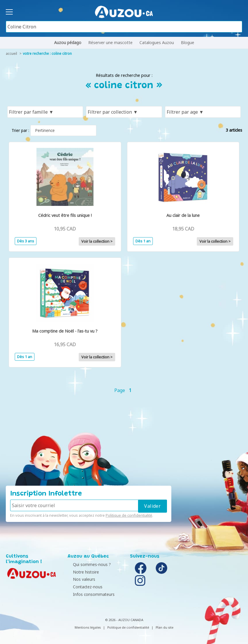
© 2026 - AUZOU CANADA (124, 620)
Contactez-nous (84, 587)
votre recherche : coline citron (47, 53)
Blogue (188, 42)
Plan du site (165, 627)
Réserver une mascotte (110, 42)
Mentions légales (88, 627)
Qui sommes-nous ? (88, 564)
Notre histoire (82, 572)
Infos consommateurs (90, 594)
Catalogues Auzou (157, 42)
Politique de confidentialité (129, 515)
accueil (11, 53)
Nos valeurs (80, 579)
